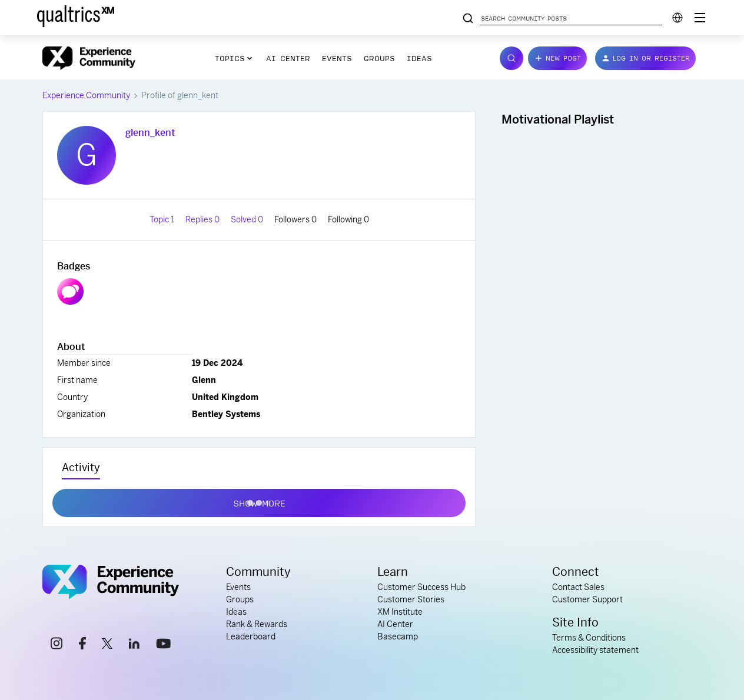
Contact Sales (578, 587)
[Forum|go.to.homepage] (89, 58)
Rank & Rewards (257, 624)
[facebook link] (82, 645)
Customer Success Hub (421, 587)
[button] (557, 58)
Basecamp (398, 636)
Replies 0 (203, 219)
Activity (81, 467)
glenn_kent (150, 133)
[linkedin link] (134, 645)
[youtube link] (163, 645)
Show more (259, 501)
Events (337, 58)
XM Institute (400, 612)
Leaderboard (251, 636)
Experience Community (86, 95)
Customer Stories (411, 599)
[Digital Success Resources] (700, 18)
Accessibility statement (595, 650)
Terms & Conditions (589, 638)
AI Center (288, 58)
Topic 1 (163, 219)
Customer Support (587, 599)
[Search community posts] (468, 19)
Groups (379, 58)
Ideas (419, 58)
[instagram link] (57, 645)
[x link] (107, 645)
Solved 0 (248, 219)
